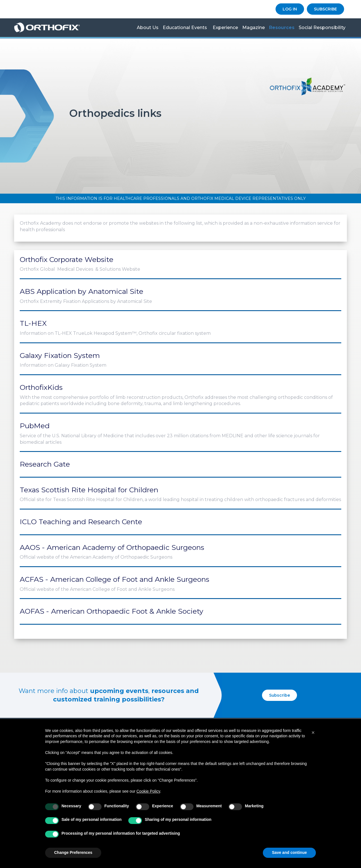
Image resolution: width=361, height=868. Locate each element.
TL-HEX (33, 323)
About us (148, 28)
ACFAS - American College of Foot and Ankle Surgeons (115, 579)
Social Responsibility (322, 28)
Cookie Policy (148, 791)
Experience (225, 28)
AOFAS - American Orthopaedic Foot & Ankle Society (112, 611)
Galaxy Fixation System (60, 355)
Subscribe (279, 695)
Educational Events (185, 28)
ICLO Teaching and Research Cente (81, 522)
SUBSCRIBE (325, 9)
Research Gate (45, 464)
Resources (282, 28)
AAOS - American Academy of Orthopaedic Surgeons (112, 547)
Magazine (254, 28)
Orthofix (51, 28)
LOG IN (290, 9)
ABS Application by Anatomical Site (82, 291)
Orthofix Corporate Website (67, 259)
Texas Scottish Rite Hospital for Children (89, 490)
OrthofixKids (41, 387)
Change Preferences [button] (73, 852)
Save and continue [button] (289, 852)
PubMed (35, 426)
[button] (313, 733)
